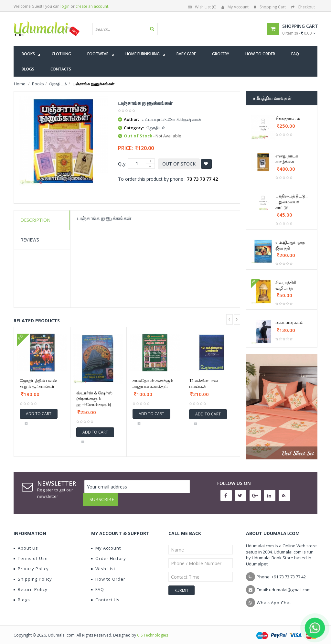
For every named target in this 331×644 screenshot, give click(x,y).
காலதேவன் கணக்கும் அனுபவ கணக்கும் (153, 383)
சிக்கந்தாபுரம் (288, 118)
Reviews (30, 240)
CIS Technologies (153, 630)
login (65, 6)
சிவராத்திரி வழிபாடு (286, 285)
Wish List (103, 564)
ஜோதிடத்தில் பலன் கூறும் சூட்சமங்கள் (38, 383)
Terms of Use (31, 553)
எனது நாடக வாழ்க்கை (287, 159)
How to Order (108, 574)
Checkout (303, 7)
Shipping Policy (33, 574)
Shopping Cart (270, 7)
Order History (109, 553)
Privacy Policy (31, 564)
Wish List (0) (202, 7)
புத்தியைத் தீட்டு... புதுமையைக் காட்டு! (292, 202)
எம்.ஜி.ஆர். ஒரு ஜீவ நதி (290, 245)
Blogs (22, 595)
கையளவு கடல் (289, 322)
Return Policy (31, 585)
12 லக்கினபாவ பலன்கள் (203, 383)
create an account (92, 6)
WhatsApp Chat (274, 598)
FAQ (98, 585)
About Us (26, 543)
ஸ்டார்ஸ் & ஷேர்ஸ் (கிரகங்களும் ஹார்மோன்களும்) (94, 399)
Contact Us (105, 595)
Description (35, 220)
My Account (235, 7)
